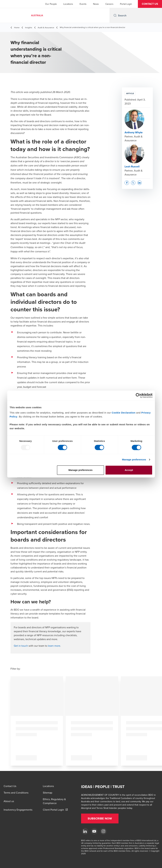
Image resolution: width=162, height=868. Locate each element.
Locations (68, 4)
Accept (129, 470)
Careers (109, 4)
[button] (150, 4)
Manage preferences (134, 459)
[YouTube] (94, 831)
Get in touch (21, 646)
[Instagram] (103, 831)
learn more (54, 646)
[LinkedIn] (85, 831)
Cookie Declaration (124, 413)
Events (83, 4)
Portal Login (126, 4)
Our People (51, 4)
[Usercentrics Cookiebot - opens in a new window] (138, 395)
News (96, 4)
